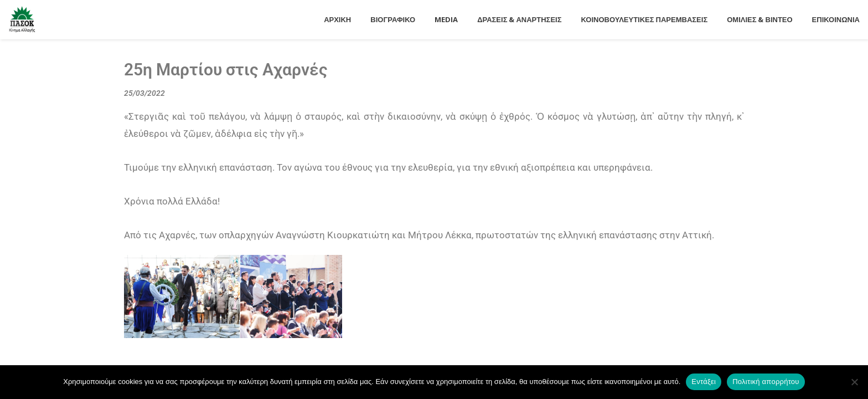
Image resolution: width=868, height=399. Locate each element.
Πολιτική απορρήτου (766, 382)
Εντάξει (704, 382)
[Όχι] (854, 382)
